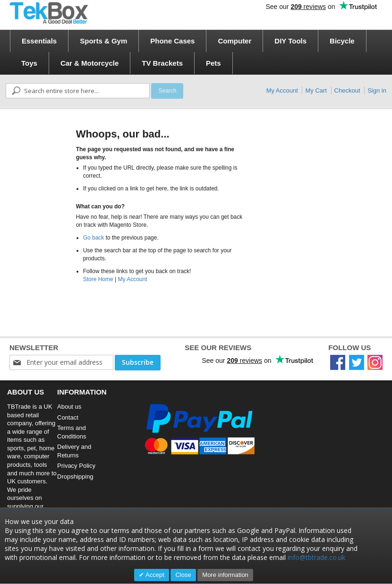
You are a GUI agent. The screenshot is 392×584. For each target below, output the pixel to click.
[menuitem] (39, 41)
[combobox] (78, 91)
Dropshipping (75, 477)
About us (69, 407)
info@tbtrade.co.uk (316, 557)
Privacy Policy (76, 466)
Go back (94, 238)
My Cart (316, 90)
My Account (282, 90)
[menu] (199, 52)
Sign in (377, 90)
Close (183, 575)
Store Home (98, 279)
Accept (154, 575)
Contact (68, 417)
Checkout (347, 90)
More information (225, 575)
